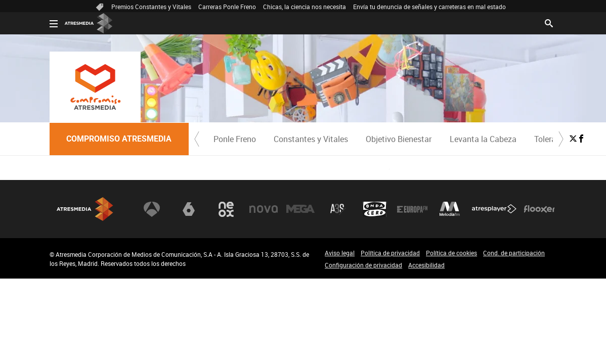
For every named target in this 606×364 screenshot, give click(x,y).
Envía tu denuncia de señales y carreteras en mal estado (429, 7)
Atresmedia (85, 209)
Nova (264, 209)
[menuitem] (235, 139)
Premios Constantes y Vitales (151, 7)
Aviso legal (340, 253)
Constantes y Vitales (311, 139)
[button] (197, 139)
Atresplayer (494, 209)
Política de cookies (451, 253)
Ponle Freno (235, 139)
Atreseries (338, 209)
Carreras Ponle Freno (227, 7)
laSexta (189, 209)
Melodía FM (450, 209)
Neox (226, 209)
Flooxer (539, 209)
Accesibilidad (426, 265)
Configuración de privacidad (363, 265)
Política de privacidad (390, 253)
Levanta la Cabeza (483, 139)
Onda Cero (375, 209)
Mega (300, 209)
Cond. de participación (514, 253)
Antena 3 (152, 209)
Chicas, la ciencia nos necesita (305, 7)
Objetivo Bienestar (399, 139)
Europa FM (412, 209)
